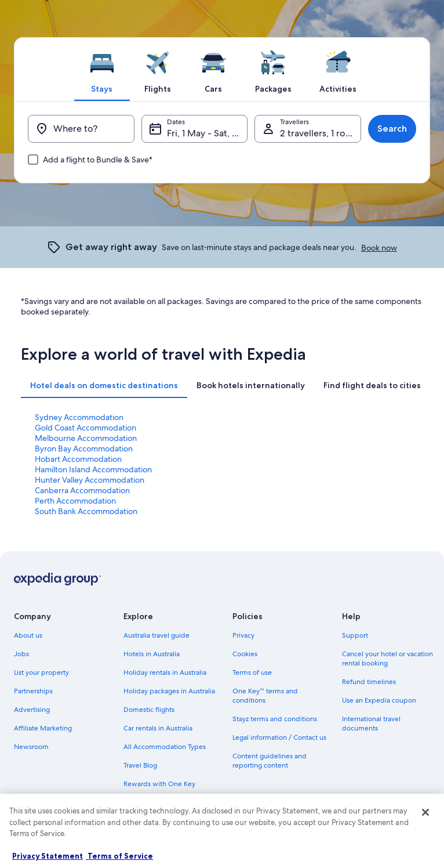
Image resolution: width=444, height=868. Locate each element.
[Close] (425, 812)
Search (392, 129)
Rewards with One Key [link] (159, 784)
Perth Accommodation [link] (75, 501)
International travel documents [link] (371, 724)
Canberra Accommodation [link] (82, 490)
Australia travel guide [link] (157, 635)
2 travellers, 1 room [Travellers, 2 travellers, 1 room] (320, 133)
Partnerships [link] (33, 691)
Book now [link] (379, 248)
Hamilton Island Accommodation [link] (93, 469)
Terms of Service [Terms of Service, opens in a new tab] (119, 856)
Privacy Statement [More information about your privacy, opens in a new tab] (48, 856)
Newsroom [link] (31, 747)
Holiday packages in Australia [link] (169, 691)
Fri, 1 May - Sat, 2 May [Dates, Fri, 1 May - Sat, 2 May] (208, 133)
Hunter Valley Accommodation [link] (90, 480)
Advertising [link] (32, 710)
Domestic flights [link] (149, 710)
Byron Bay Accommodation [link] (84, 449)
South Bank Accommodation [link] (86, 511)
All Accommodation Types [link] (165, 747)
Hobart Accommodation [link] (78, 459)
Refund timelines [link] (369, 682)
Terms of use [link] (252, 672)
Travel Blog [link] (140, 765)
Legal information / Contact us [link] (279, 737)
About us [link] (28, 635)
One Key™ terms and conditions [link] (265, 696)
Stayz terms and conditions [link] (275, 719)
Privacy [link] (243, 635)
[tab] (102, 69)
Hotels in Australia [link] (152, 654)
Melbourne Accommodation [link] (86, 438)
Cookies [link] (245, 654)
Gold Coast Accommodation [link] (85, 428)
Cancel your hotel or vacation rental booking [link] (387, 659)
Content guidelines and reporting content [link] (270, 761)
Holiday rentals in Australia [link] (165, 672)
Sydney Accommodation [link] (79, 417)
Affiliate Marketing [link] (43, 728)
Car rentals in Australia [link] (158, 728)
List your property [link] (41, 672)
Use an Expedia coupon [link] (379, 700)
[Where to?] (81, 129)
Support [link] (355, 635)
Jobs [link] (21, 654)
